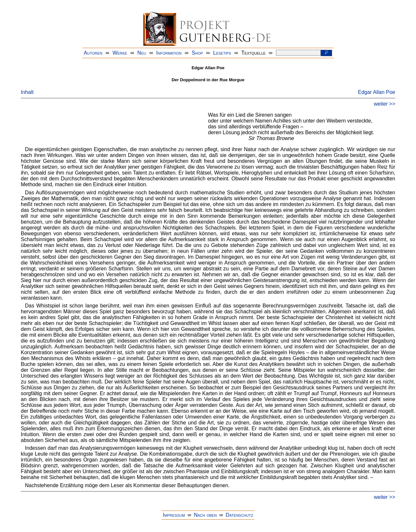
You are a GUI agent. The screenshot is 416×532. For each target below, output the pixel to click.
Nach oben (205, 515)
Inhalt (27, 92)
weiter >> (384, 104)
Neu (142, 53)
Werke (120, 53)
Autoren (93, 53)
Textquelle (254, 53)
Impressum (174, 515)
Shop (197, 53)
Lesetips (222, 53)
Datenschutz (239, 515)
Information (169, 53)
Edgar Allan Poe (377, 92)
